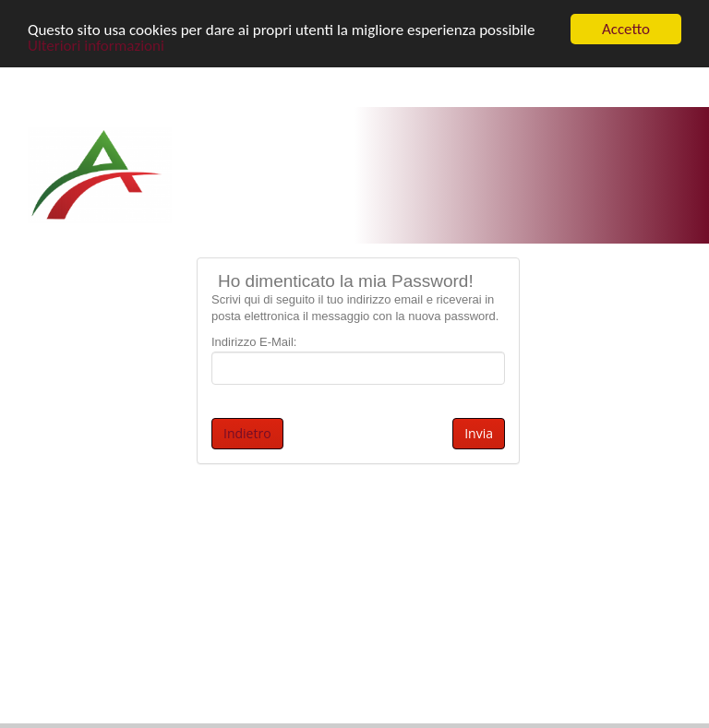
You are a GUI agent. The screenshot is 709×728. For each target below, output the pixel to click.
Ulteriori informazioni (96, 46)
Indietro (247, 433)
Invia (479, 433)
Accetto (626, 29)
